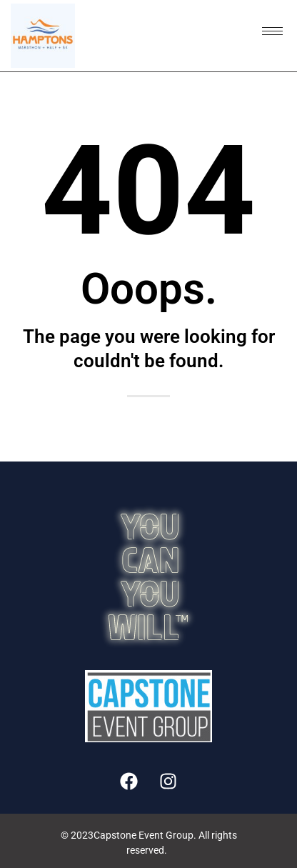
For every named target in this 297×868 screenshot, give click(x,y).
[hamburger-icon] (272, 31)
